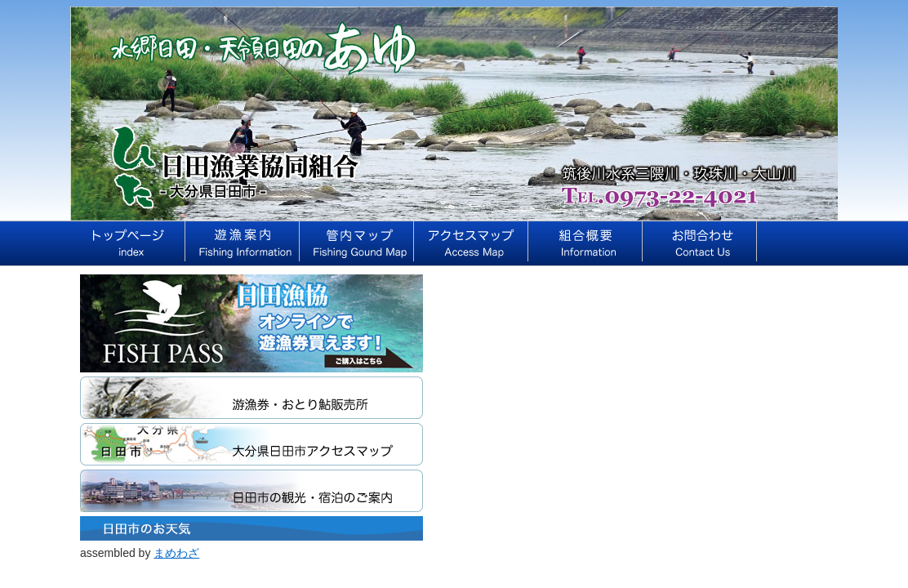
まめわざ (176, 553)
